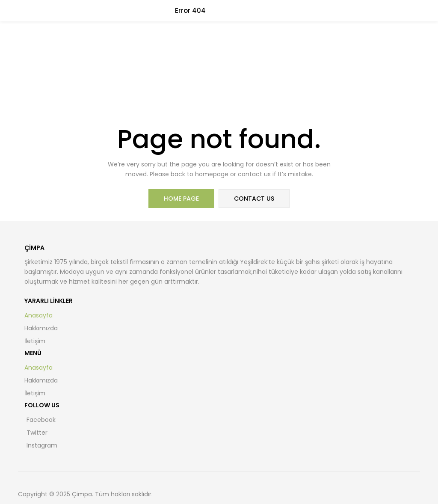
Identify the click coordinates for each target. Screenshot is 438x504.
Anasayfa (38, 315)
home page (181, 199)
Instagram (42, 445)
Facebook (41, 420)
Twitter (37, 433)
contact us (254, 199)
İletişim (35, 341)
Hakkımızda (41, 328)
